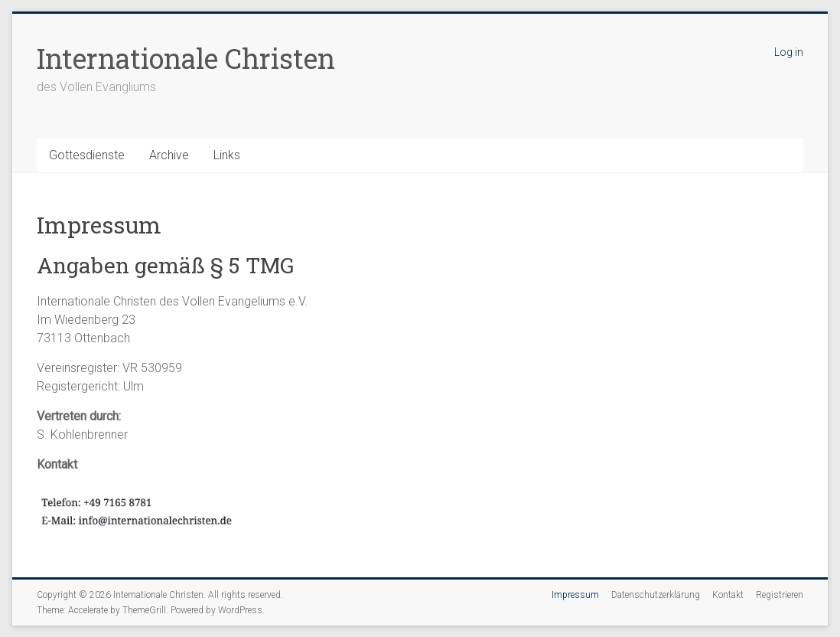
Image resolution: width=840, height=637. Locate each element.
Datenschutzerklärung (656, 595)
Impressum (575, 595)
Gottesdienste (87, 155)
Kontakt (728, 595)
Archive (169, 155)
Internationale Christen (186, 58)
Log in (789, 52)
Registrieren (780, 595)
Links (227, 155)
